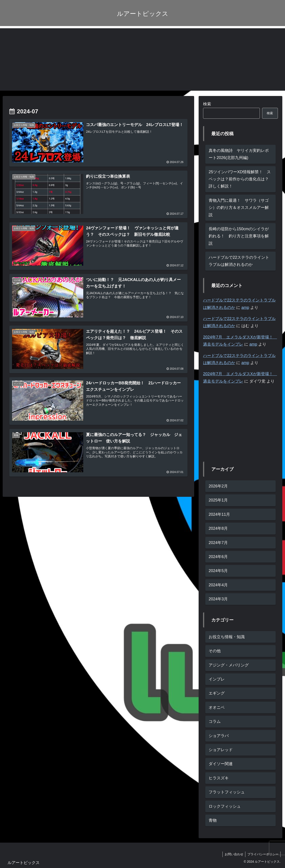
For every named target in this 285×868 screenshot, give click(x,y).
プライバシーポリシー (263, 854)
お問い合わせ (233, 854)
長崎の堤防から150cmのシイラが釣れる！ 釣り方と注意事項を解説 (239, 236)
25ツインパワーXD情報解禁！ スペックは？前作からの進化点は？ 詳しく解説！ (241, 179)
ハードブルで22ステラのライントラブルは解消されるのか (239, 261)
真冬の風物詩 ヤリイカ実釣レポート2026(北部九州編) (239, 154)
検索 (207, 104)
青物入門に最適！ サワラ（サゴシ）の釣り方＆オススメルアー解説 (239, 208)
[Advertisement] (142, 59)
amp (245, 308)
